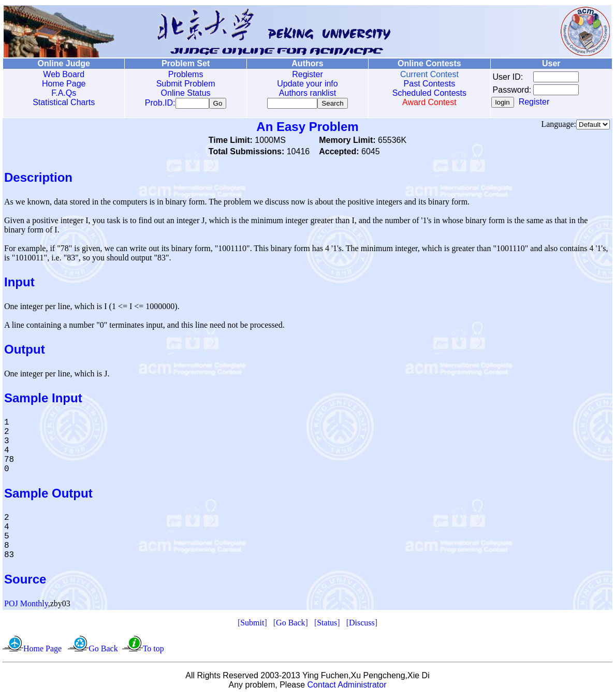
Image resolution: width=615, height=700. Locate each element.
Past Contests (430, 84)
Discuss (362, 625)
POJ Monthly (26, 606)
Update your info (307, 84)
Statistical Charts (64, 102)
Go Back (290, 625)
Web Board (64, 74)
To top (153, 651)
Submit (252, 625)
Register (307, 74)
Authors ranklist (307, 93)
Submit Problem (186, 84)
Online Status (186, 93)
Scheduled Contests (429, 93)
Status (327, 625)
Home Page (64, 84)
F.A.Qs (64, 93)
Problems (186, 74)
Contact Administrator (347, 687)
